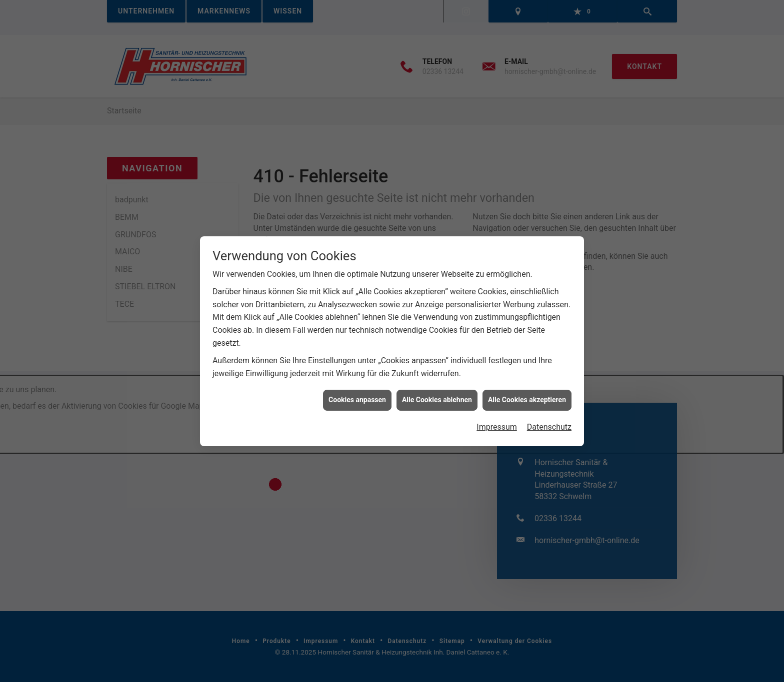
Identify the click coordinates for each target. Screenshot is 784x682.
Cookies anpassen (357, 394)
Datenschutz (549, 421)
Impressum (497, 421)
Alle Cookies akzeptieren (527, 394)
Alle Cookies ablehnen (437, 394)
